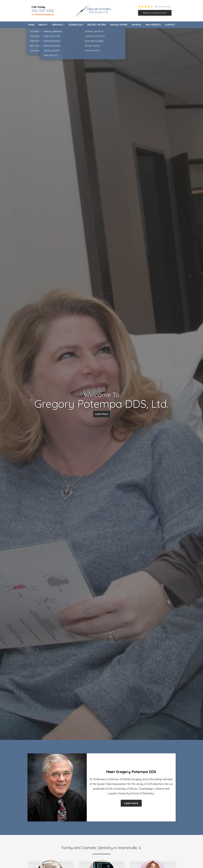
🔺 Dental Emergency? (43, 14)
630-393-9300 (43, 11)
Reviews (137, 25)
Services (57, 25)
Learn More (101, 414)
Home (31, 25)
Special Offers (119, 25)
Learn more (131, 803)
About (42, 25)
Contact (170, 25)
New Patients (153, 25)
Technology (76, 25)
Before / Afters (97, 25)
